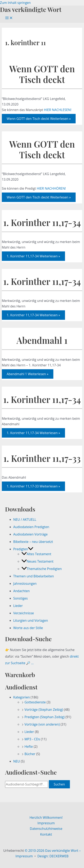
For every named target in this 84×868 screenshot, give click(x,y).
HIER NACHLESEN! (58, 110)
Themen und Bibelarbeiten (34, 576)
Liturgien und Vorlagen (31, 620)
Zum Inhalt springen (15, 3)
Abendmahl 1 (42, 340)
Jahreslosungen (25, 584)
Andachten (22, 591)
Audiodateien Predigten (31, 527)
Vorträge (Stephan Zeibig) (44, 710)
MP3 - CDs (32, 739)
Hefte (29, 746)
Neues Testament (38, 561)
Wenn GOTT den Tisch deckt (42, 74)
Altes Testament (36, 554)
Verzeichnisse (24, 613)
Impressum (46, 823)
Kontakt (46, 834)
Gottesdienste (35, 702)
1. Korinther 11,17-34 (42, 222)
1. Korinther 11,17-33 (42, 458)
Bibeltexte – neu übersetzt (33, 542)
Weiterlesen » (39, 119)
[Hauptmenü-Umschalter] (9, 18)
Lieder (18, 606)
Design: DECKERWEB (53, 856)
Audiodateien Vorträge (30, 534)
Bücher (30, 754)
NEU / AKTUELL (25, 519)
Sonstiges (21, 598)
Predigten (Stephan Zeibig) (45, 717)
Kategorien (22, 697)
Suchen (59, 784)
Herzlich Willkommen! (46, 818)
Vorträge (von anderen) (42, 724)
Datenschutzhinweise (46, 829)
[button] (31, 549)
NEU (17, 761)
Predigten (23, 549)
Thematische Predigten (42, 569)
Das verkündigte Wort (31, 9)
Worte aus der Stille (28, 628)
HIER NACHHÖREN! (51, 188)
